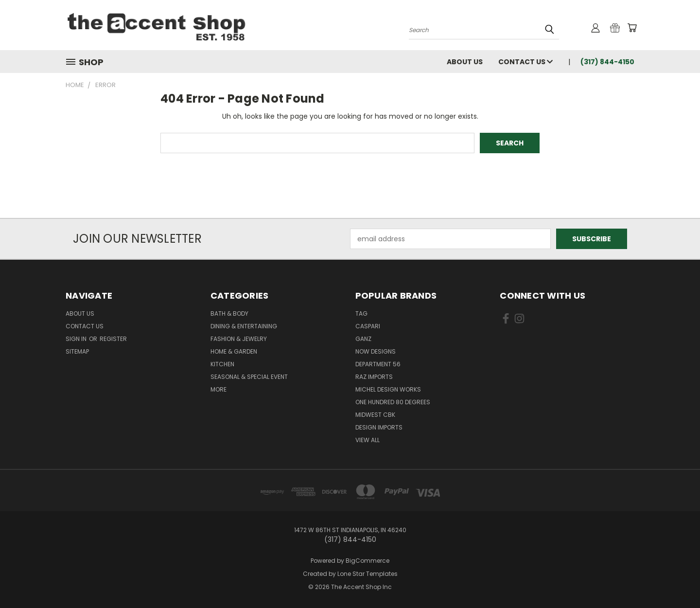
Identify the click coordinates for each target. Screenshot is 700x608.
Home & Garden (234, 351)
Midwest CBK (375, 415)
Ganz (363, 339)
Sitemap (77, 351)
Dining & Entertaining (244, 326)
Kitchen (222, 364)
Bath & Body (229, 313)
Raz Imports (374, 377)
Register (113, 339)
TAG (361, 313)
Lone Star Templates (367, 574)
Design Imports (379, 427)
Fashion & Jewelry (239, 339)
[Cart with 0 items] (632, 28)
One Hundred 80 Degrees (393, 402)
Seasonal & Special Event (249, 377)
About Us (465, 62)
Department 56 (378, 364)
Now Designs (376, 351)
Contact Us (525, 62)
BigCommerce (367, 561)
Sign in (77, 339)
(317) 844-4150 (607, 62)
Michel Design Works (388, 389)
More (219, 389)
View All (367, 440)
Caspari (368, 326)
